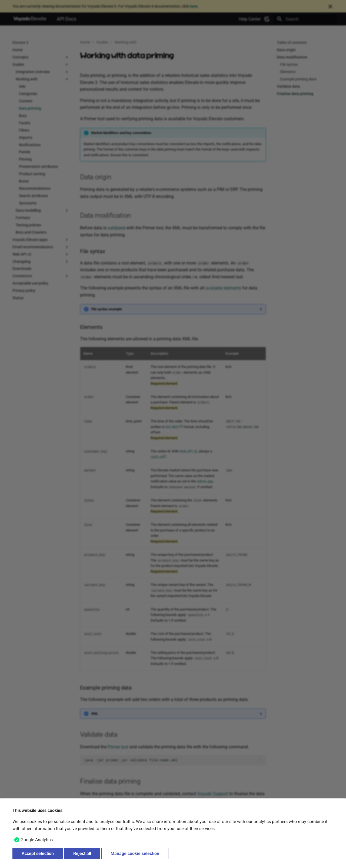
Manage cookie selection (135, 854)
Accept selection (38, 854)
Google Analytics (37, 840)
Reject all (82, 854)
